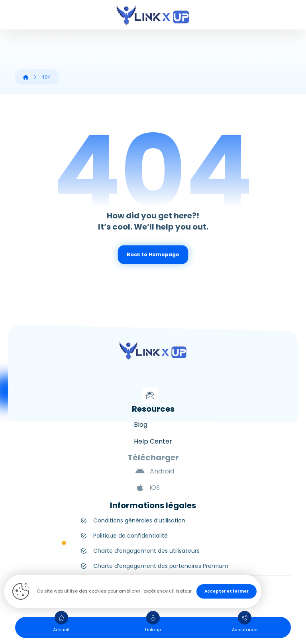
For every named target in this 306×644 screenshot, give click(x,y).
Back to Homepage (153, 255)
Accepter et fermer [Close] (227, 591)
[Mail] (150, 395)
